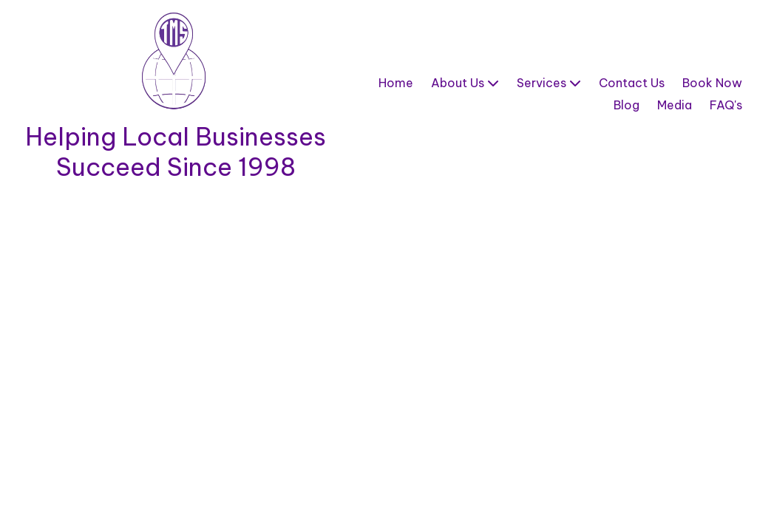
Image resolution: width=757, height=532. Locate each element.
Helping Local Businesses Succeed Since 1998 (176, 152)
